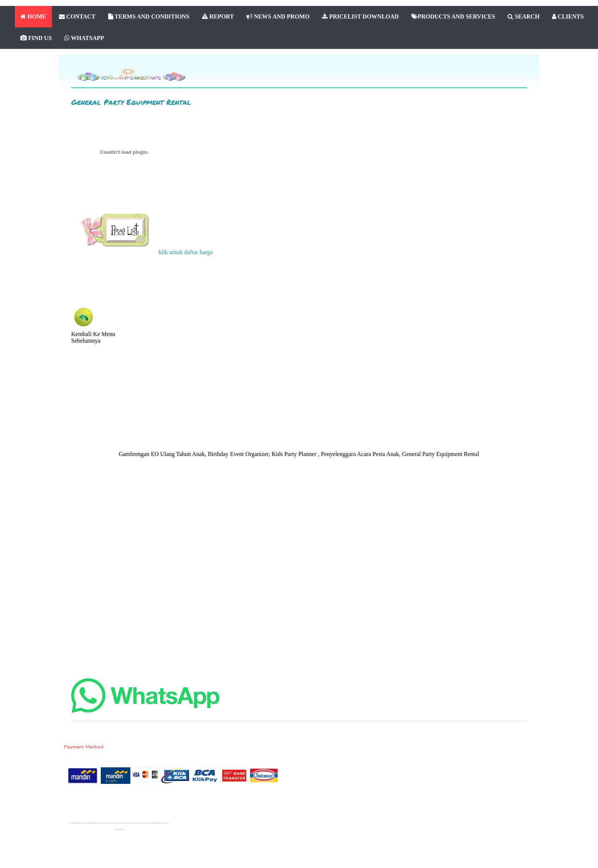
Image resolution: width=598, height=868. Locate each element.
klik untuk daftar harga (145, 252)
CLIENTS (568, 16)
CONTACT (77, 16)
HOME (33, 16)
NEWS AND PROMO (278, 16)
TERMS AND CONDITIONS (149, 16)
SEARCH (524, 16)
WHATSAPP (84, 38)
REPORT (218, 16)
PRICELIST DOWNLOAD (360, 16)
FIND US (36, 38)
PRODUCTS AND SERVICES (453, 16)
